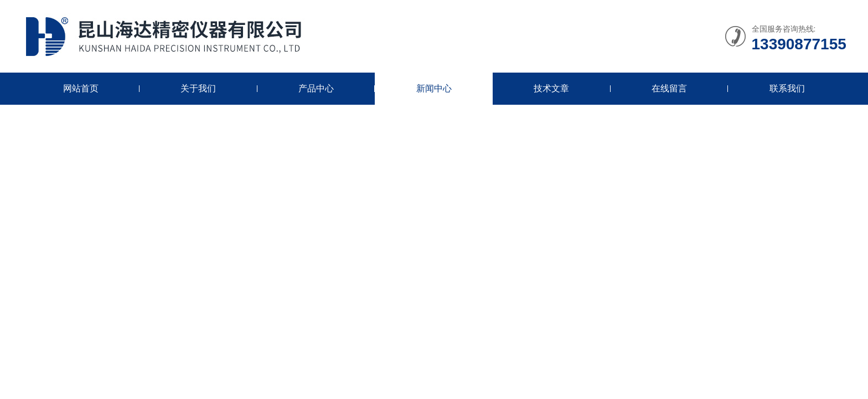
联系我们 (787, 88)
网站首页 (81, 88)
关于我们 (198, 88)
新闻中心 (434, 88)
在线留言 (669, 88)
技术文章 (551, 88)
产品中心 (316, 88)
